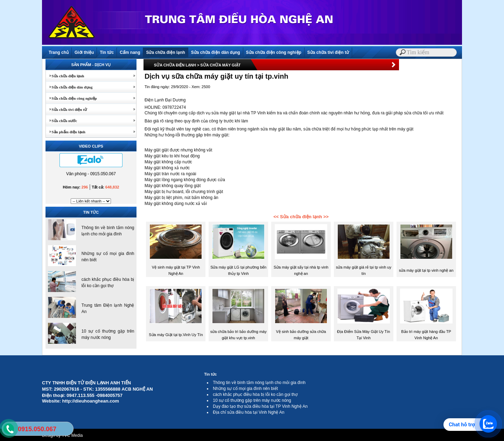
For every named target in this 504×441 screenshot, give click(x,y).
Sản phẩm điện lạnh (66, 132)
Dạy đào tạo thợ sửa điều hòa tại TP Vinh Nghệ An (260, 406)
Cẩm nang (130, 52)
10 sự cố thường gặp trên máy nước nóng (252, 400)
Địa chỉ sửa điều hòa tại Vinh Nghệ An (248, 412)
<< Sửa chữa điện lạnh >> (301, 217)
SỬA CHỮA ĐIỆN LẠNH (175, 65)
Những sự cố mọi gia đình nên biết (245, 389)
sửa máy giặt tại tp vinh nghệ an (426, 270)
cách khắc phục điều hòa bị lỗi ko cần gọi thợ (255, 394)
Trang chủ (59, 52)
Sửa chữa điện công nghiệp (274, 52)
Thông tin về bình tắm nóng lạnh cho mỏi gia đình (259, 383)
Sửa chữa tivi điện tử (328, 52)
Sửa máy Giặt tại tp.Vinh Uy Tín (176, 335)
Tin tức (107, 52)
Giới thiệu (84, 52)
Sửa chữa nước (61, 121)
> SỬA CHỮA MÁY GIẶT (219, 65)
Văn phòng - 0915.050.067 (91, 174)
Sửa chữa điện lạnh (165, 52)
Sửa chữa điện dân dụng (216, 52)
